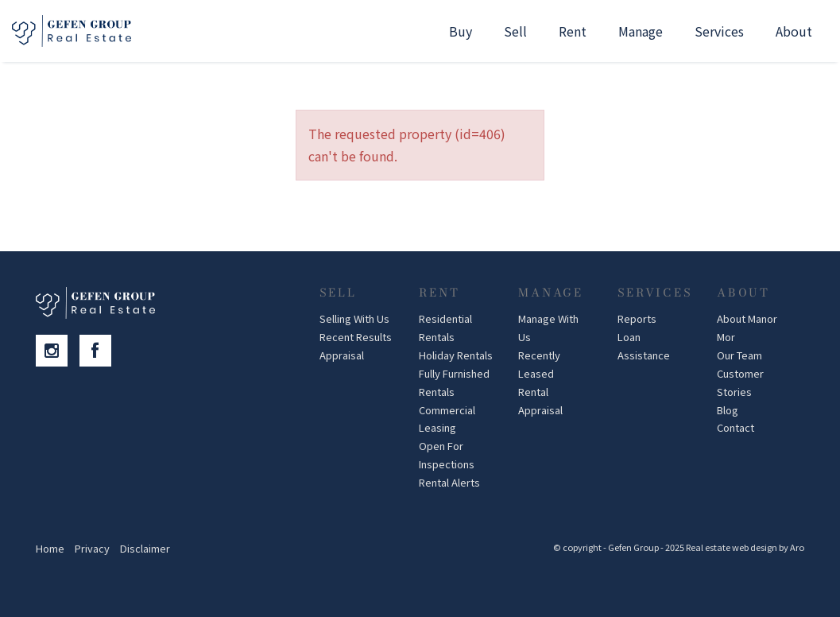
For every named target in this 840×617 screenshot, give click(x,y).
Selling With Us (354, 318)
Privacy (92, 548)
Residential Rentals (445, 328)
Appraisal (342, 355)
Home (50, 548)
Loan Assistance (644, 346)
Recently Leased (539, 364)
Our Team (739, 355)
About (794, 31)
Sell (515, 31)
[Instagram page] (58, 351)
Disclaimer (145, 548)
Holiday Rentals (456, 355)
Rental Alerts (449, 482)
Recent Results (356, 337)
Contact (735, 427)
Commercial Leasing (447, 419)
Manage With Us (548, 328)
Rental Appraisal (540, 401)
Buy (461, 31)
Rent (573, 31)
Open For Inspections (447, 455)
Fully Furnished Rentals (454, 382)
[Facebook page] (99, 351)
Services (719, 31)
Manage (641, 31)
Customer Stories (740, 382)
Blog (728, 410)
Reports (637, 318)
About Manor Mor (747, 328)
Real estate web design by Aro (745, 547)
